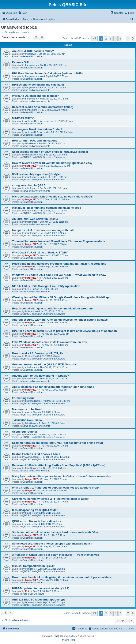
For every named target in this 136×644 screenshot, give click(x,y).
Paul (27, 356)
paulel (28, 513)
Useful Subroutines (25, 432)
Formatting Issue (23, 398)
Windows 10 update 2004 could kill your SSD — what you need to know (59, 275)
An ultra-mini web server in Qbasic (35, 219)
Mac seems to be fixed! (27, 409)
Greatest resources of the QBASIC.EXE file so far (44, 364)
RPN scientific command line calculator (38, 85)
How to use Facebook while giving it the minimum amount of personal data (62, 577)
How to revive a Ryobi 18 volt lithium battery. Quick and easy (52, 163)
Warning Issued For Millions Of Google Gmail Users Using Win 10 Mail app (61, 297)
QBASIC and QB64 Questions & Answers (44, 157)
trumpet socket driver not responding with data (43, 230)
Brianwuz (30, 602)
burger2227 (31, 166)
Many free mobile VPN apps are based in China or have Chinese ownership (62, 476)
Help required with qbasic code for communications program (52, 308)
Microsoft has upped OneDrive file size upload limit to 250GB (52, 197)
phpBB (57, 636)
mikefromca (31, 177)
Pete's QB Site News (33, 594)
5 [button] (120, 38)
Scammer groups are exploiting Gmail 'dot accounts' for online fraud (57, 443)
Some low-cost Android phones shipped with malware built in (53, 544)
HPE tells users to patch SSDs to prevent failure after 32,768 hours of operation (64, 331)
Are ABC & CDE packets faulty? (33, 51)
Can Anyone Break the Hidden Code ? (37, 129)
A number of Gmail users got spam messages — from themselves (55, 555)
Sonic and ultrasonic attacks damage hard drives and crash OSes (55, 532)
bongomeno (31, 65)
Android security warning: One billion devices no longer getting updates (60, 320)
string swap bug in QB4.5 (29, 185)
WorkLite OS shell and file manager (35, 96)
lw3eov (29, 311)
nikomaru (30, 434)
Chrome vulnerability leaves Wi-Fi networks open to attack (51, 499)
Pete (28, 591)
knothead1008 (33, 401)
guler (28, 412)
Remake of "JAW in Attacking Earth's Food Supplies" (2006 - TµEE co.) (59, 465)
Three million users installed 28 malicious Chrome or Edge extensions (58, 241)
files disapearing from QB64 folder (35, 510)
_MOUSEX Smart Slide (27, 420)
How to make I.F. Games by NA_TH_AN (38, 353)
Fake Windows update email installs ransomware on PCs (50, 342)
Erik (27, 289)
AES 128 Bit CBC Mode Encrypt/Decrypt (38, 600)
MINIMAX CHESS (23, 118)
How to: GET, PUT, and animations (35, 141)
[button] (94, 38)
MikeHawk (31, 54)
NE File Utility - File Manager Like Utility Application (46, 286)
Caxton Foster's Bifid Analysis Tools (36, 454)
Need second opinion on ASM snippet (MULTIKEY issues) (50, 152)
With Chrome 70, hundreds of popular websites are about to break (56, 488)
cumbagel (30, 569)
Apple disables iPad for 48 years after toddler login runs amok (53, 387)
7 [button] (128, 38)
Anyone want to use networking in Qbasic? (41, 376)
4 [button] (115, 38)
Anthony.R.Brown (34, 121)
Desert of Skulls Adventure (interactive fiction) (43, 107)
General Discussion (32, 56)
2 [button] (106, 38)
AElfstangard (32, 457)
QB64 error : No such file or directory (37, 521)
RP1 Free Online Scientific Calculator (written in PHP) (47, 73)
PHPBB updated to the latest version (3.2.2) (41, 588)
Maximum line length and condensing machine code (47, 208)
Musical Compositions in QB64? (33, 566)
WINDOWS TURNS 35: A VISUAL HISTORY (40, 253)
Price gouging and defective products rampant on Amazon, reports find (59, 264)
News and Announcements (36, 90)
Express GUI (20, 62)
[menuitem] (22, 13)
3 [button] (111, 38)
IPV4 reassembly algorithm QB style (36, 174)
